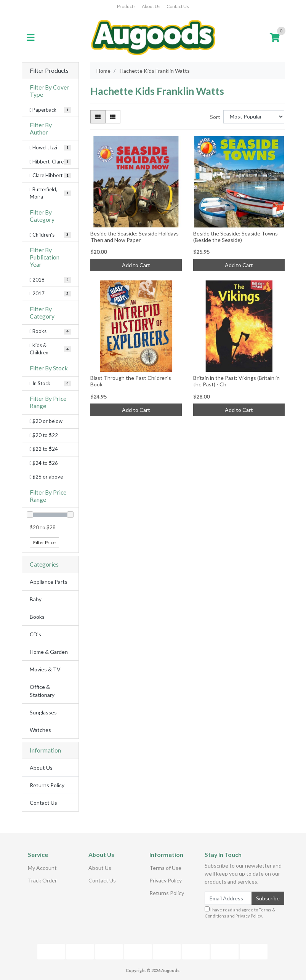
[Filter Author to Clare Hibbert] (50, 176)
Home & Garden (49, 652)
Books (37, 617)
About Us (151, 6)
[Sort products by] (254, 117)
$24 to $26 (44, 463)
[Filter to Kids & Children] (50, 349)
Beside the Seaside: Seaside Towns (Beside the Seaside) (236, 237)
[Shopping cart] (275, 38)
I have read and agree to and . (240, 913)
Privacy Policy (166, 880)
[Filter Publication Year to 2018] (50, 280)
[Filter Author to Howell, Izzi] (50, 148)
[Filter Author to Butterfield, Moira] (50, 193)
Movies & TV (45, 669)
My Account (42, 868)
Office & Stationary (42, 691)
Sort (215, 117)
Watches (40, 730)
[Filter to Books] (50, 331)
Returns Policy (47, 785)
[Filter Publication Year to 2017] (50, 294)
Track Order (42, 880)
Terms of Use (165, 868)
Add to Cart (136, 265)
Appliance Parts (49, 582)
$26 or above (46, 477)
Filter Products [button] (49, 70)
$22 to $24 (44, 449)
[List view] (113, 117)
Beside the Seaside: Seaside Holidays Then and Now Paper (135, 237)
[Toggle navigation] (30, 38)
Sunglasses (43, 712)
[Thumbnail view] (98, 117)
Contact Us (178, 6)
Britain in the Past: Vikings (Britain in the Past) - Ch (236, 381)
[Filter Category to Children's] (50, 235)
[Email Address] (228, 898)
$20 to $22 (44, 435)
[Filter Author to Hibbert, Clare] (50, 162)
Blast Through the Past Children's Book (131, 381)
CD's (35, 634)
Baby (36, 599)
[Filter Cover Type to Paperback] (50, 110)
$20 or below (46, 421)
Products (126, 6)
